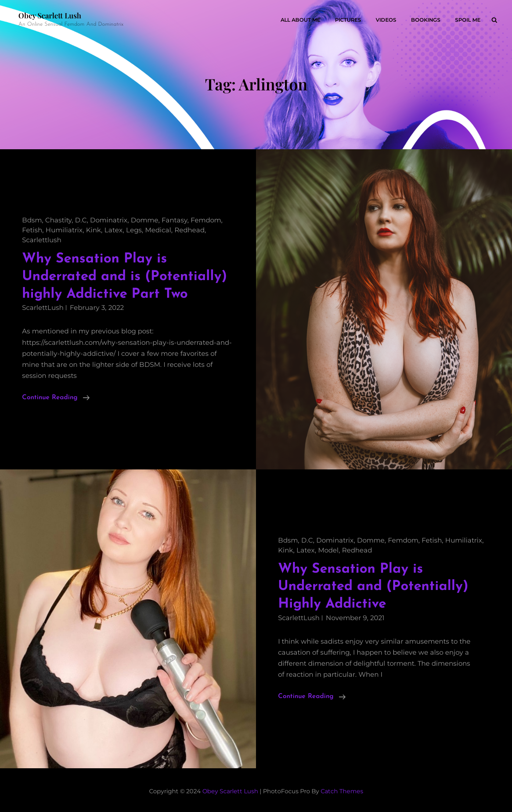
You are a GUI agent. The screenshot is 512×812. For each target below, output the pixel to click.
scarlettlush (42, 240)
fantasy (174, 220)
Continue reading (56, 398)
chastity (58, 220)
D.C (81, 220)
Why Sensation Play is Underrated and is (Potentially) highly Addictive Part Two (125, 276)
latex (113, 230)
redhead (190, 230)
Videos (386, 20)
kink (93, 230)
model (328, 550)
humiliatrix (64, 230)
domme (145, 220)
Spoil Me (468, 20)
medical (158, 230)
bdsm (32, 220)
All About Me (300, 20)
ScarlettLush (43, 308)
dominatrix (109, 220)
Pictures (348, 20)
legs (134, 230)
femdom (206, 220)
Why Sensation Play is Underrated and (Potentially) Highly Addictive (373, 587)
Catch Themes (342, 791)
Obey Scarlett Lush (50, 15)
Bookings (426, 20)
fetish (32, 230)
